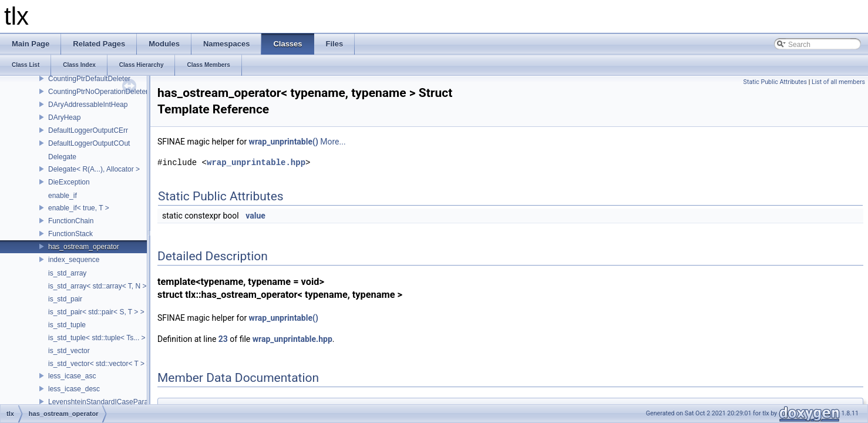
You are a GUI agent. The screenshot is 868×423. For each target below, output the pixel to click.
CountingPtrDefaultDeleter (89, 79)
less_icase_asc (72, 376)
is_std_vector (69, 351)
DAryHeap (64, 117)
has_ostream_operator (84, 247)
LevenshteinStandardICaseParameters (109, 402)
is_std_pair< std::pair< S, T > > (96, 312)
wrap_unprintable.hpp (256, 162)
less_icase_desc (74, 389)
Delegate (62, 157)
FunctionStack (70, 234)
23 (223, 339)
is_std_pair (65, 299)
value (255, 216)
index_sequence (74, 260)
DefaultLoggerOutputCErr (88, 130)
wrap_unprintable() (284, 142)
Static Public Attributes (775, 82)
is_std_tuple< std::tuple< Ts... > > (100, 338)
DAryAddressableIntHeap (88, 105)
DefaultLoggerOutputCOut (89, 143)
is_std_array (67, 273)
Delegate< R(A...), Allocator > (94, 169)
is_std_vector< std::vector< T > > (99, 364)
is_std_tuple (67, 325)
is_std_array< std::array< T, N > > (100, 286)
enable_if (63, 196)
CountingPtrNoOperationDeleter (98, 92)
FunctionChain (71, 221)
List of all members (838, 82)
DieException (69, 182)
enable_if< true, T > (79, 208)
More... (333, 142)
